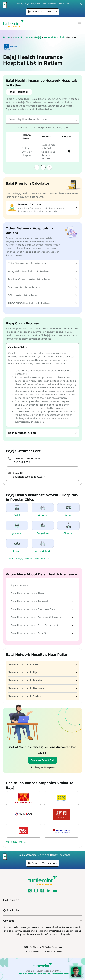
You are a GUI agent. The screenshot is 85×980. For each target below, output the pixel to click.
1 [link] (43, 167)
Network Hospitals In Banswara (42, 688)
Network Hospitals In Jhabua (42, 696)
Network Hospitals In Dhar (42, 664)
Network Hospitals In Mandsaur (42, 680)
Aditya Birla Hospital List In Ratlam (42, 271)
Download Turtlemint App (43, 12)
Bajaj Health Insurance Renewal (42, 601)
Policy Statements (31, 952)
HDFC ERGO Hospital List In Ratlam (42, 303)
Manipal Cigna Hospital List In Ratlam (42, 279)
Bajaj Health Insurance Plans (42, 593)
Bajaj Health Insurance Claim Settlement (42, 625)
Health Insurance (23, 37)
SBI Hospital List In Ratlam (42, 295)
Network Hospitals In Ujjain (42, 672)
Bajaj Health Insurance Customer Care (42, 609)
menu (79, 24)
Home (7, 37)
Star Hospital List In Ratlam (42, 287)
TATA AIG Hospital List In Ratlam (42, 263)
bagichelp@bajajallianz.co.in (29, 477)
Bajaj (38, 37)
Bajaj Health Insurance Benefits (42, 633)
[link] (37, 167)
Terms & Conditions (54, 952)
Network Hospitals (54, 37)
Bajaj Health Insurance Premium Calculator (42, 617)
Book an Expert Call (42, 760)
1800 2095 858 (21, 462)
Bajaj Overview (42, 585)
